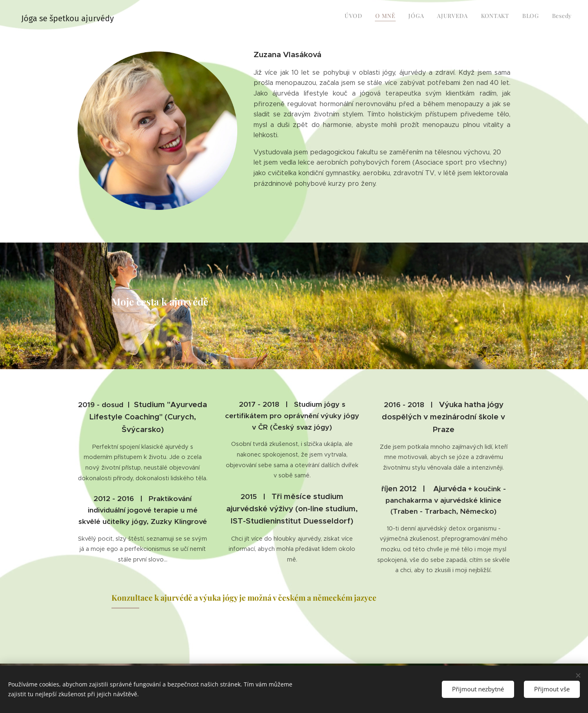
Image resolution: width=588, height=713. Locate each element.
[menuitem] (496, 17)
